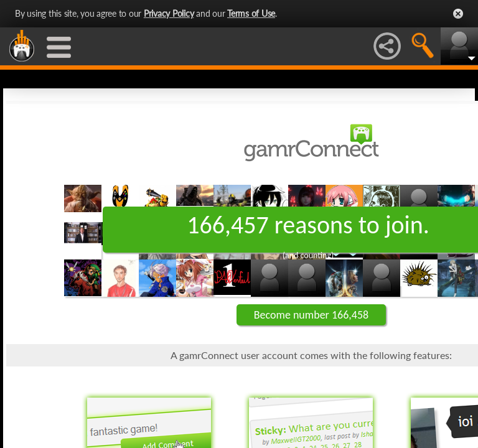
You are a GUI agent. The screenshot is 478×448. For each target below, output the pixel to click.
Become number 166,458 (311, 315)
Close (458, 14)
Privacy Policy (169, 13)
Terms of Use (251, 13)
